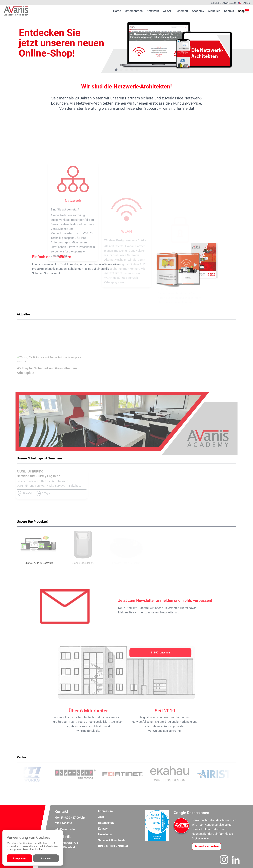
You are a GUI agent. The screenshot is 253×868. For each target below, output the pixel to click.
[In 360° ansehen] (160, 653)
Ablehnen (46, 858)
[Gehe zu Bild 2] (121, 70)
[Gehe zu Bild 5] (137, 70)
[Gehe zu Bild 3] (126, 70)
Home (117, 11)
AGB (101, 817)
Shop (241, 11)
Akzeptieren (19, 858)
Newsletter (105, 834)
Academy (198, 11)
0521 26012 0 (63, 823)
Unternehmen (134, 11)
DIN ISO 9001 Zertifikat (113, 846)
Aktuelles (214, 11)
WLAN (167, 11)
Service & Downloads (223, 3)
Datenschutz (106, 823)
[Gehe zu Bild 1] (116, 70)
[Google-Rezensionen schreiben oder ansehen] (207, 847)
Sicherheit (181, 11)
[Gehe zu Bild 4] (132, 70)
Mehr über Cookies (33, 849)
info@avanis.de (65, 829)
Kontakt (229, 11)
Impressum (105, 811)
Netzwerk (153, 11)
